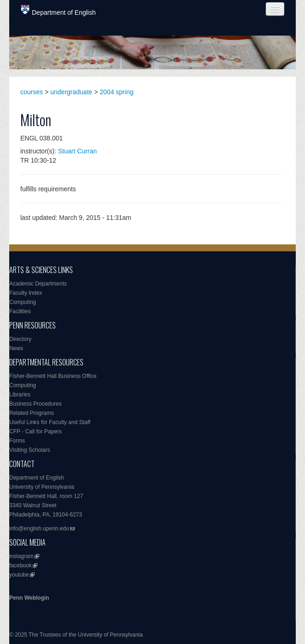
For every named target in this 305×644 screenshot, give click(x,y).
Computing (23, 302)
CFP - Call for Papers (36, 431)
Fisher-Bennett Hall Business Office (53, 376)
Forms (17, 441)
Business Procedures (35, 404)
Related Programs (32, 413)
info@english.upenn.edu (39, 529)
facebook (21, 565)
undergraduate (71, 92)
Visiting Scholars (30, 450)
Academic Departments (38, 284)
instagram (21, 556)
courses (32, 92)
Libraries (20, 395)
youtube (19, 575)
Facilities (20, 311)
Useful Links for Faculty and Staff (50, 422)
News (16, 348)
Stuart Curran (78, 151)
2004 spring (117, 92)
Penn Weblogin (29, 598)
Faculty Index (26, 293)
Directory (20, 339)
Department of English (58, 10)
